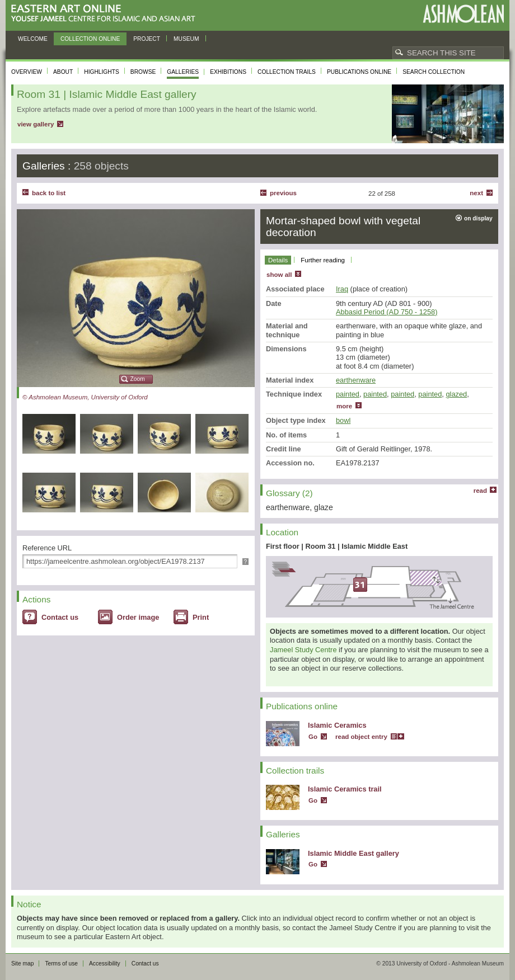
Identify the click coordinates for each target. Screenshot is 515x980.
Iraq (342, 289)
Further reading (323, 260)
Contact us (60, 617)
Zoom (138, 379)
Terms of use (61, 963)
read (480, 491)
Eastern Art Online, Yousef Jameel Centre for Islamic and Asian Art (106, 14)
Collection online (90, 39)
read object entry (361, 737)
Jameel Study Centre (303, 650)
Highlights (102, 72)
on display (478, 218)
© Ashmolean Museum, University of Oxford (85, 397)
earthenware (356, 380)
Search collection (434, 72)
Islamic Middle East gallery (354, 853)
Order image (138, 617)
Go (313, 737)
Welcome (33, 39)
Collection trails (287, 72)
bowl (343, 420)
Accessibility (105, 963)
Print (201, 617)
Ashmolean (463, 14)
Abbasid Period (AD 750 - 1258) (387, 312)
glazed (456, 394)
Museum (186, 39)
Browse (143, 72)
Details (278, 260)
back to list (49, 193)
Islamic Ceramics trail (345, 789)
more (344, 406)
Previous (283, 193)
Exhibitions (228, 72)
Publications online (359, 72)
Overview (27, 72)
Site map (22, 963)
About (63, 72)
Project (147, 39)
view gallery (36, 124)
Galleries (183, 72)
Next (476, 193)
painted (348, 394)
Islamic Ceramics (337, 725)
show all (279, 275)
